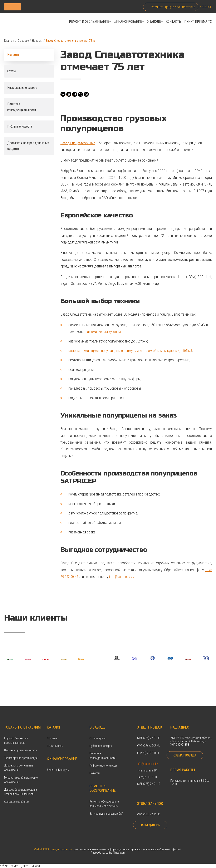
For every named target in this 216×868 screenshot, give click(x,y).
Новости (37, 42)
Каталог (206, 7)
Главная (9, 42)
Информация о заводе (103, 759)
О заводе (154, 23)
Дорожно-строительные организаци (19, 761)
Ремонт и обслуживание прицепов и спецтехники (104, 797)
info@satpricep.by (124, 578)
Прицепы (52, 732)
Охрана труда (97, 732)
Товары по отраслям (22, 721)
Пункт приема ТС (198, 23)
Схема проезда (186, 751)
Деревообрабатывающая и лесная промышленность (21, 785)
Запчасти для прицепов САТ (106, 807)
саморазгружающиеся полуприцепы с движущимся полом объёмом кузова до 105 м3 (134, 352)
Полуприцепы (55, 739)
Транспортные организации (21, 751)
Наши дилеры (147, 823)
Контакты (174, 23)
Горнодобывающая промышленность (16, 734)
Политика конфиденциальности (102, 749)
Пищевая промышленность (21, 744)
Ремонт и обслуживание (89, 23)
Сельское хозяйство (16, 795)
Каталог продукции (36, 7)
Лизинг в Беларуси (58, 764)
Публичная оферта (101, 739)
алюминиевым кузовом (105, 333)
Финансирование (128, 23)
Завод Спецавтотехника (78, 145)
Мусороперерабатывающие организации (21, 773)
